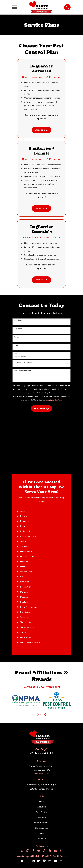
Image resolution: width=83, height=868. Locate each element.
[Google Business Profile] (22, 851)
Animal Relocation (42, 823)
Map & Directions (42, 774)
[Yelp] (50, 851)
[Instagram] (28, 851)
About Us (42, 807)
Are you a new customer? (24, 363)
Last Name (18, 329)
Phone (16, 338)
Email (16, 346)
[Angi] (44, 851)
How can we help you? (23, 371)
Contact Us (41, 839)
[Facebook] (33, 851)
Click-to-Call (41, 130)
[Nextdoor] (39, 851)
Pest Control (42, 813)
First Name (18, 321)
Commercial (42, 818)
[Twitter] (61, 851)
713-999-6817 (42, 754)
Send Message (41, 409)
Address (17, 354)
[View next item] (44, 715)
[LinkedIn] (55, 851)
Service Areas (41, 829)
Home (41, 802)
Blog (41, 834)
